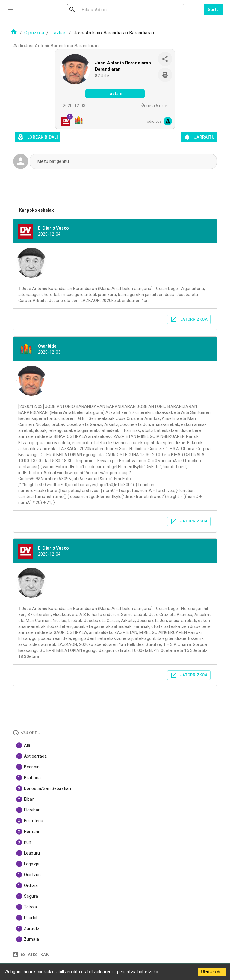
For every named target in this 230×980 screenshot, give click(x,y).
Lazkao (59, 33)
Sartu (213, 10)
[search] (104, 10)
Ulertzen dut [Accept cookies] (212, 972)
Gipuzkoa (34, 33)
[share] (165, 59)
